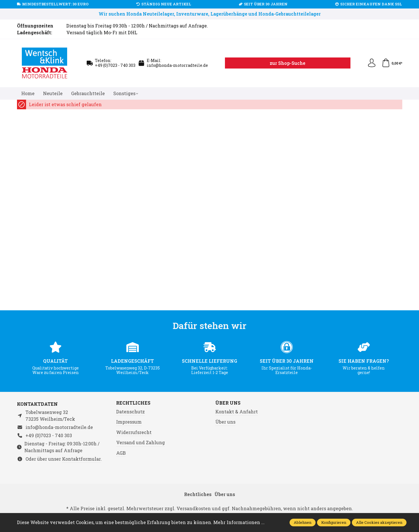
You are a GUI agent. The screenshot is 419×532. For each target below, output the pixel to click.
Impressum (129, 422)
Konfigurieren (334, 522)
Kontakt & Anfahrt (237, 412)
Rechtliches (133, 403)
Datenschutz (130, 412)
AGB (121, 453)
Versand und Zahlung (141, 442)
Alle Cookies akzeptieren (379, 522)
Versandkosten (194, 508)
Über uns (228, 403)
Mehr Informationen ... (239, 522)
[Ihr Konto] (372, 63)
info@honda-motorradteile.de (177, 65)
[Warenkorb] (392, 63)
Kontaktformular (81, 459)
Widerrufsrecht (134, 432)
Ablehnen (303, 522)
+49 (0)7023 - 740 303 (115, 65)
